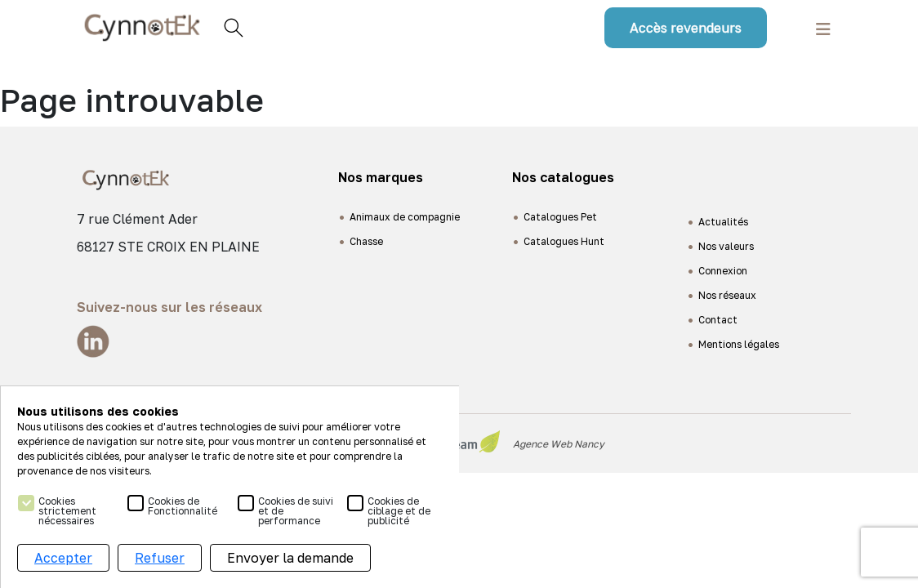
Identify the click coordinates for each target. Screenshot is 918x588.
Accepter (63, 558)
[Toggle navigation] (823, 27)
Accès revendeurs (686, 28)
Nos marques (381, 177)
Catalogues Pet (560, 217)
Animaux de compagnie (405, 217)
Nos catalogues (563, 177)
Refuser (160, 558)
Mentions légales (739, 344)
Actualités (723, 222)
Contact (718, 320)
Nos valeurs (726, 246)
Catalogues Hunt (564, 241)
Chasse (366, 241)
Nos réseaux (727, 295)
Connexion (723, 271)
